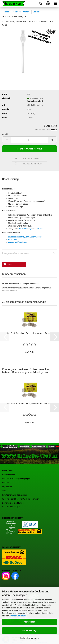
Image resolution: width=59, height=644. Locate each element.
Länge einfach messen (16, 253)
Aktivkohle (13, 239)
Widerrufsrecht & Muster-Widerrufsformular (20, 499)
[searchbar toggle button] (41, 4)
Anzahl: (5, 134)
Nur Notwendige (30, 631)
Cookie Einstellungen (11, 507)
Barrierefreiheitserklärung (13, 503)
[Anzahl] (29, 140)
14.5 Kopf (40, 229)
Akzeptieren (30, 622)
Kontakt (5, 483)
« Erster (7, 12)
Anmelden (14, 290)
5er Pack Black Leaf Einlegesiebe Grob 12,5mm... (29, 333)
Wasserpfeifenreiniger (18, 242)
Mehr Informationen (29, 638)
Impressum (7, 487)
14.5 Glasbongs (25, 229)
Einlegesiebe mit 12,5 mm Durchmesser (25, 237)
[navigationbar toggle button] (55, 4)
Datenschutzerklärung (18, 616)
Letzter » (37, 12)
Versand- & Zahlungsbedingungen (16, 479)
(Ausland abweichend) (35, 101)
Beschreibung (10, 179)
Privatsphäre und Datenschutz (15, 495)
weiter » (27, 12)
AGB (4, 491)
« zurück (17, 12)
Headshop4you (8, 475)
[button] (7, 140)
